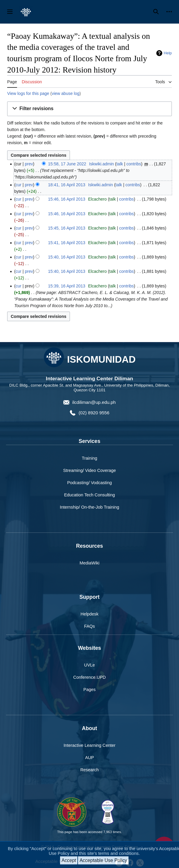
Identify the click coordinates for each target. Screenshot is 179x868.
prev (29, 164)
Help (168, 53)
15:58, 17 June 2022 (67, 164)
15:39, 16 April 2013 (67, 286)
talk (120, 164)
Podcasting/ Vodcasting (90, 483)
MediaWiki (89, 563)
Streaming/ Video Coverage (90, 470)
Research (90, 770)
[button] (90, 109)
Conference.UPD (90, 677)
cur (18, 185)
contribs (134, 164)
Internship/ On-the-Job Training (89, 507)
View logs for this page (28, 93)
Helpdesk (90, 614)
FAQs (90, 626)
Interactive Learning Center (90, 745)
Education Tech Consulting (89, 495)
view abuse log (66, 93)
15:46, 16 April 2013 (67, 199)
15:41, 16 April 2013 (67, 243)
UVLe (90, 665)
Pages (90, 690)
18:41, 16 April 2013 (67, 185)
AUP (90, 758)
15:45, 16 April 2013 (67, 228)
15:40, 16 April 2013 (67, 257)
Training (90, 458)
